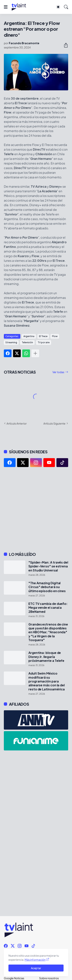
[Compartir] (64, 45)
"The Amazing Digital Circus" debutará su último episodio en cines (47, 587)
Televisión (27, 342)
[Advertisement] (36, 509)
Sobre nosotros (49, 978)
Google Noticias (14, 978)
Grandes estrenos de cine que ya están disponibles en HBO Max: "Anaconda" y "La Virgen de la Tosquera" (48, 632)
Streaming (11, 342)
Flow (55, 336)
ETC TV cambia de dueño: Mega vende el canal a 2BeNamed (48, 608)
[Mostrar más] (35, 353)
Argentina (29, 336)
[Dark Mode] (58, 7)
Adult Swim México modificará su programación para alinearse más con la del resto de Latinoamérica (47, 681)
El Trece (43, 336)
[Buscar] (66, 7)
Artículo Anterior (17, 423)
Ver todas (58, 372)
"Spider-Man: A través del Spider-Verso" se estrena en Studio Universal (48, 566)
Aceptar (36, 968)
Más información (35, 960)
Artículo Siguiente (54, 423)
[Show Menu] (6, 7)
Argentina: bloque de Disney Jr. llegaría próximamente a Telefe (46, 657)
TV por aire (44, 342)
